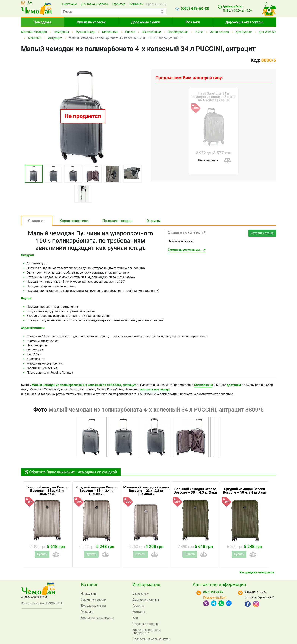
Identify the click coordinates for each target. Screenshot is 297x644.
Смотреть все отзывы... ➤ (187, 250)
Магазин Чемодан (34, 32)
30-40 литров (220, 32)
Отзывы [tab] (154, 221)
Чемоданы (42, 22)
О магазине (69, 4)
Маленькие (110, 32)
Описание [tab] (37, 221)
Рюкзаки (193, 22)
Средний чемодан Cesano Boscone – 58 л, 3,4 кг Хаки (245, 491)
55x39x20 (35, 38)
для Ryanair (244, 32)
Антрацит (55, 38)
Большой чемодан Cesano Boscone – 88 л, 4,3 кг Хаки (195, 491)
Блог (136, 618)
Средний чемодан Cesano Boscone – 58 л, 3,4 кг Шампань (97, 491)
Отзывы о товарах (145, 624)
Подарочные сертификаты (151, 639)
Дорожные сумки (146, 22)
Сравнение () (156, 4)
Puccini (130, 32)
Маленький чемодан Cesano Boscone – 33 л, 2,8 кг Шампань (146, 491)
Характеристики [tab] (74, 221)
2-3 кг (199, 32)
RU (23, 3)
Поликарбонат (178, 32)
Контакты (136, 4)
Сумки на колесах (91, 22)
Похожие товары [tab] (117, 221)
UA (30, 3)
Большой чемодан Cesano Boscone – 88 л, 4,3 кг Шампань (48, 491)
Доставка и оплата (95, 4)
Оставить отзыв (262, 233)
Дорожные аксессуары (244, 22)
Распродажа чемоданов (257, 572)
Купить (42, 554)
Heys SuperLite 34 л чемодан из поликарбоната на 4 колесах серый (214, 97)
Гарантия (119, 4)
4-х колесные (151, 32)
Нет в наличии (208, 160)
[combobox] (113, 12)
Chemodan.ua (203, 385)
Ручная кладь (86, 32)
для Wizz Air (267, 32)
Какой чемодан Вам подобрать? (147, 631)
